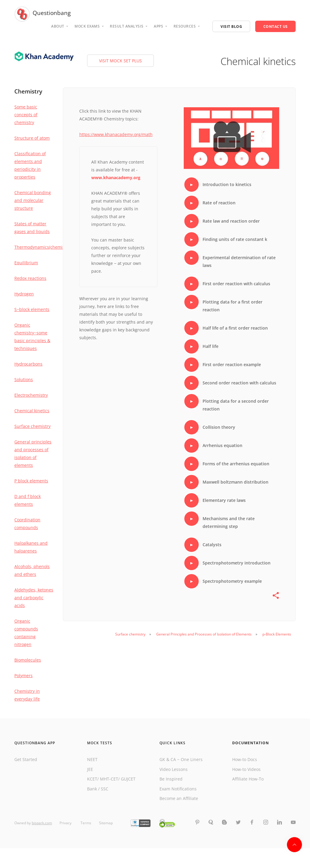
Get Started (26, 759)
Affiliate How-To (248, 779)
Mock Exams (87, 26)
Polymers (23, 675)
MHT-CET (109, 779)
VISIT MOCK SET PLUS (120, 61)
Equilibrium (26, 263)
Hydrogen (24, 294)
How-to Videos (246, 769)
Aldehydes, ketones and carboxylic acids (34, 598)
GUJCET (128, 779)
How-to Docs (245, 759)
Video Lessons (174, 769)
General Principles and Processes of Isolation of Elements (204, 634)
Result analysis (127, 26)
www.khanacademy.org (116, 178)
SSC (105, 789)
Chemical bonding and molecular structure (33, 200)
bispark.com (42, 823)
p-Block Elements (277, 634)
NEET (92, 759)
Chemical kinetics (32, 411)
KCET (92, 779)
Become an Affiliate (179, 798)
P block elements (31, 481)
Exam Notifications (178, 789)
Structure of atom (32, 138)
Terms (86, 823)
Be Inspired (171, 779)
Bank (92, 789)
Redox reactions (30, 278)
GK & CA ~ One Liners (181, 759)
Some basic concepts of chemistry (26, 115)
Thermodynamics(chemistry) (43, 247)
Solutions (24, 379)
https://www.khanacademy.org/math (116, 134)
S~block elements (32, 309)
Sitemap (106, 823)
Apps (158, 26)
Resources (185, 26)
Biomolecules (28, 660)
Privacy (66, 823)
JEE (90, 769)
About (58, 26)
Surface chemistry (32, 426)
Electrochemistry (31, 395)
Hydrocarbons (28, 364)
